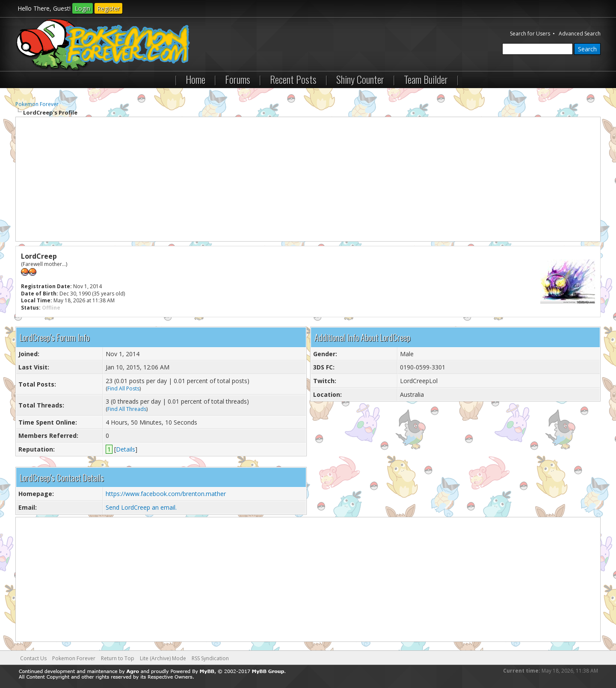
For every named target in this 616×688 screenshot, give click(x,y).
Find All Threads (127, 409)
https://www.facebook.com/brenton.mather (166, 494)
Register (108, 8)
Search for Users (530, 34)
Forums (238, 79)
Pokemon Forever (37, 104)
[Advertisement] (308, 179)
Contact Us (33, 658)
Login (83, 8)
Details (126, 449)
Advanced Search (580, 34)
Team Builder (426, 79)
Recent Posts (293, 79)
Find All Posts (123, 388)
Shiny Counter (360, 79)
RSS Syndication (210, 658)
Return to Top (118, 658)
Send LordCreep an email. (141, 507)
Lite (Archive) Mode (163, 658)
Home (195, 79)
